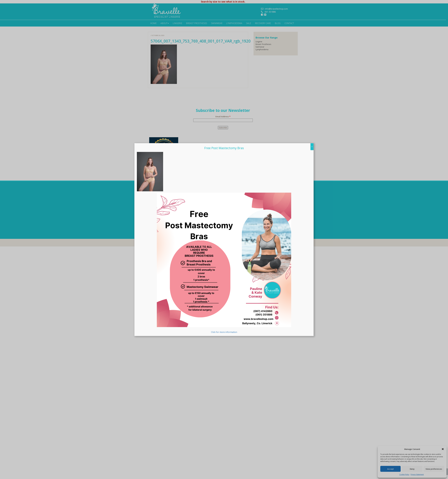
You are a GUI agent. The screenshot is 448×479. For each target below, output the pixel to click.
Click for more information (224, 330)
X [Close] (312, 214)
